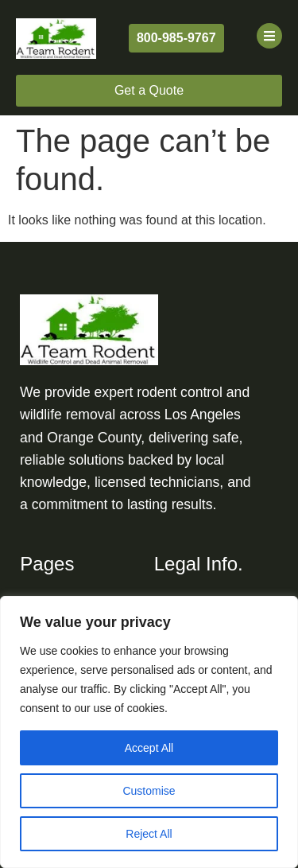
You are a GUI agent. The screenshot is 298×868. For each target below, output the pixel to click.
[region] (149, 732)
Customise (149, 791)
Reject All (149, 834)
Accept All (149, 748)
